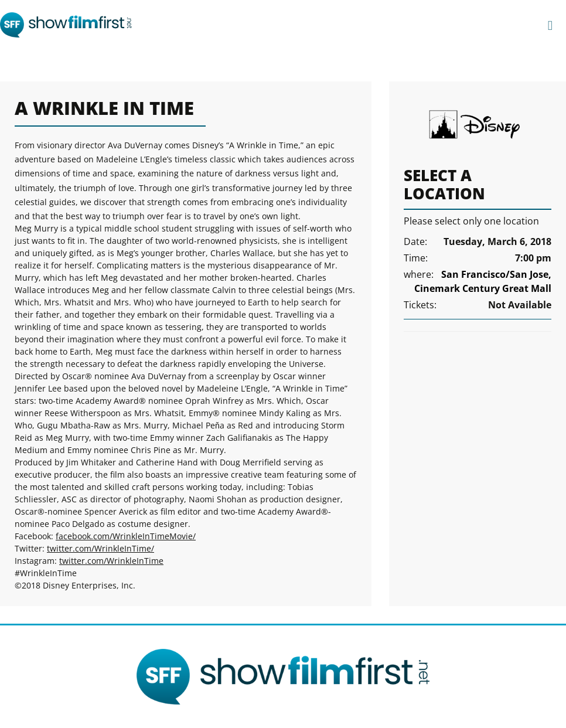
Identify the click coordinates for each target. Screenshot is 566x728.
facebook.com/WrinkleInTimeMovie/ (126, 536)
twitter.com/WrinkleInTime (111, 561)
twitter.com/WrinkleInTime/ (100, 548)
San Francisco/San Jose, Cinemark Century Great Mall (483, 281)
